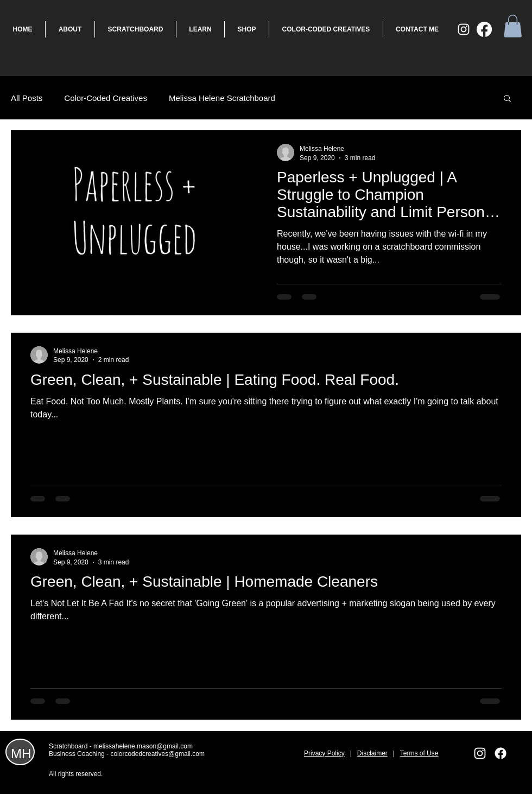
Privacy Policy (324, 753)
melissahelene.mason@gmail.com (143, 746)
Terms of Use (419, 753)
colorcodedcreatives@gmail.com (157, 754)
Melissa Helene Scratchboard (222, 98)
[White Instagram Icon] (464, 29)
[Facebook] (484, 29)
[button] (513, 26)
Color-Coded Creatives (106, 98)
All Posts (27, 98)
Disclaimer (372, 753)
